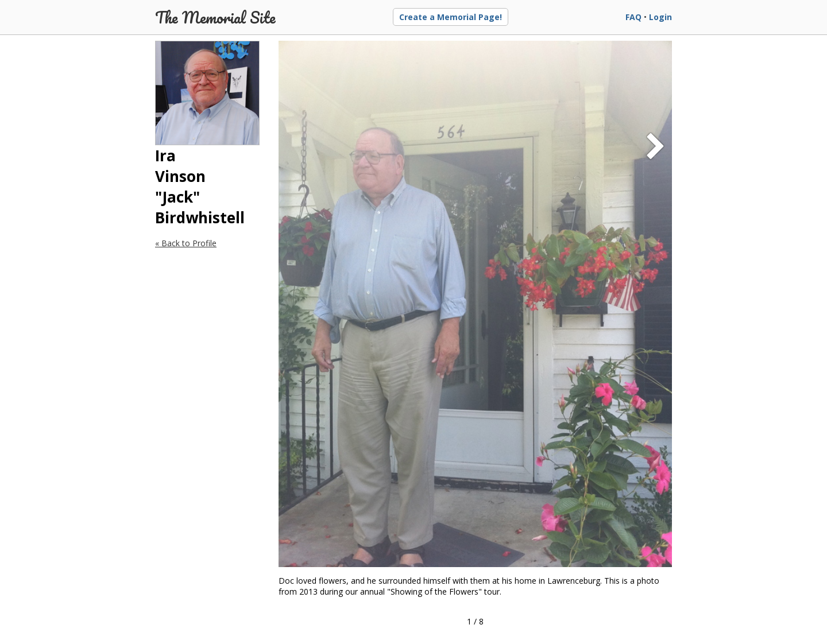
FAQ (633, 17)
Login (660, 17)
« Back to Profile (186, 243)
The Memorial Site (215, 17)
